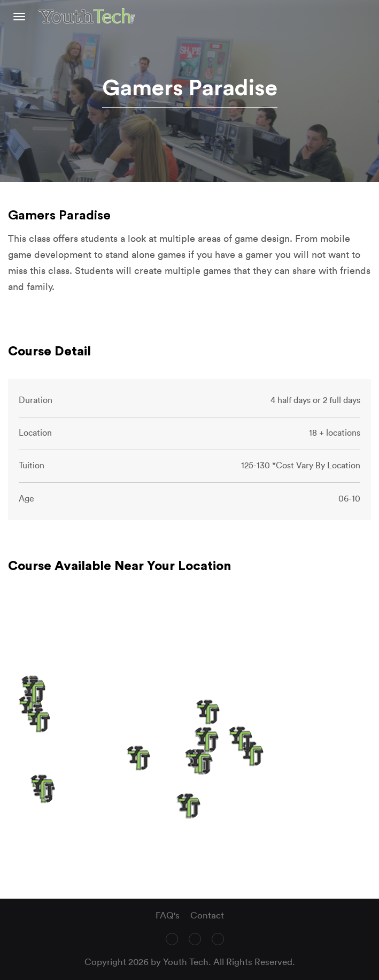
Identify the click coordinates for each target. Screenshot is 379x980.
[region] (189, 743)
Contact (207, 916)
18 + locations (335, 433)
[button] (250, 754)
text (367, 16)
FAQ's (168, 916)
